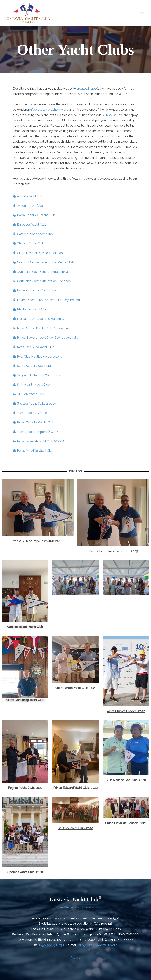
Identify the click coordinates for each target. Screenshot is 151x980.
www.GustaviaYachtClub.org (76, 907)
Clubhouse (109, 115)
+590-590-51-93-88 (53, 945)
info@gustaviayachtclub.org (49, 110)
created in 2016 (87, 88)
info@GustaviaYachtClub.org (98, 945)
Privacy (75, 958)
